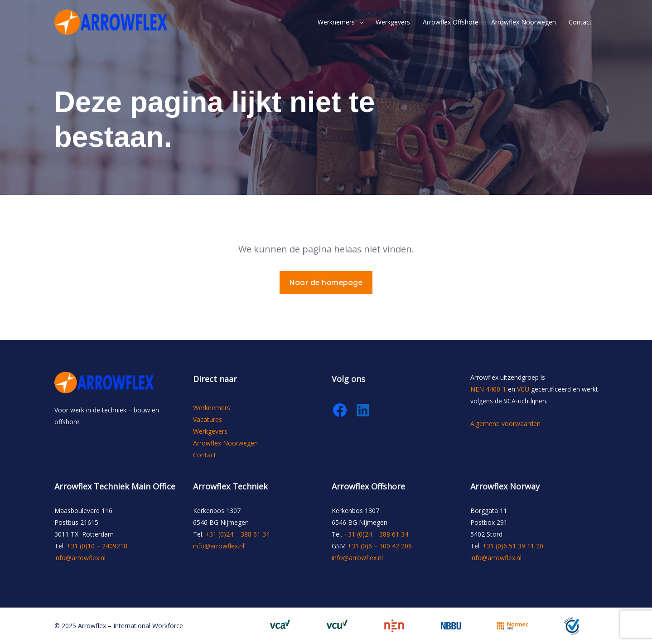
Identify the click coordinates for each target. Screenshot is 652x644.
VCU (523, 389)
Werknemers (336, 22)
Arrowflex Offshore (451, 22)
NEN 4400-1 (488, 389)
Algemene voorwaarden (505, 424)
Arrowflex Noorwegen (524, 22)
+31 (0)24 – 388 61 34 (237, 534)
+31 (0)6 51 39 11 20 (513, 546)
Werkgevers (393, 22)
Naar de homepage (326, 283)
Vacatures (208, 419)
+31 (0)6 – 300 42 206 (380, 546)
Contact (580, 22)
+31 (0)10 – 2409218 (97, 546)
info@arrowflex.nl (80, 558)
